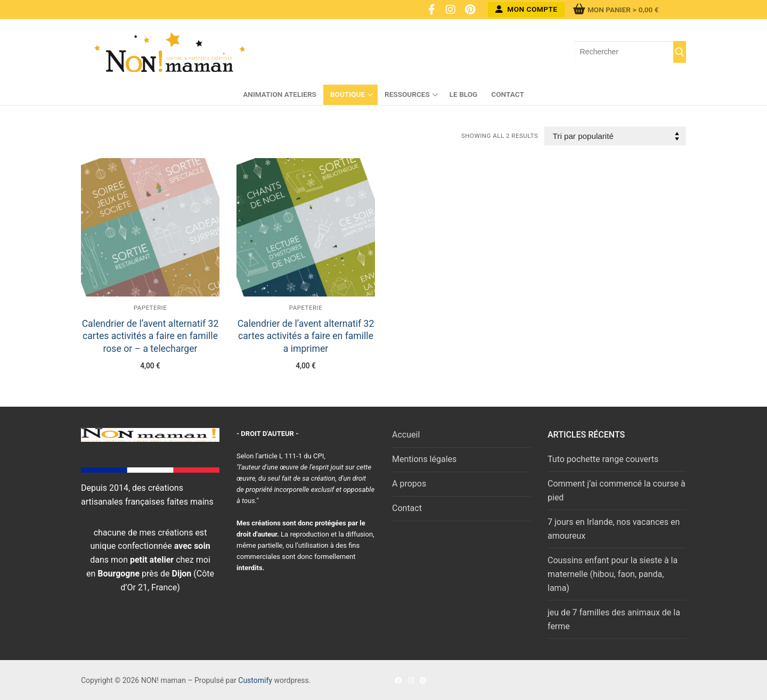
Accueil (406, 435)
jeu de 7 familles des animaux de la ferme (614, 619)
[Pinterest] (470, 10)
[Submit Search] (680, 52)
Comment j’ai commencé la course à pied (617, 491)
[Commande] (615, 136)
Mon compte (527, 9)
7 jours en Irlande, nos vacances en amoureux (614, 529)
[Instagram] (451, 10)
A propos (409, 484)
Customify (255, 680)
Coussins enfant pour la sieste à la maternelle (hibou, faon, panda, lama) (613, 574)
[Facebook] (431, 10)
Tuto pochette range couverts (603, 459)
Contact (407, 508)
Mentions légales (424, 459)
